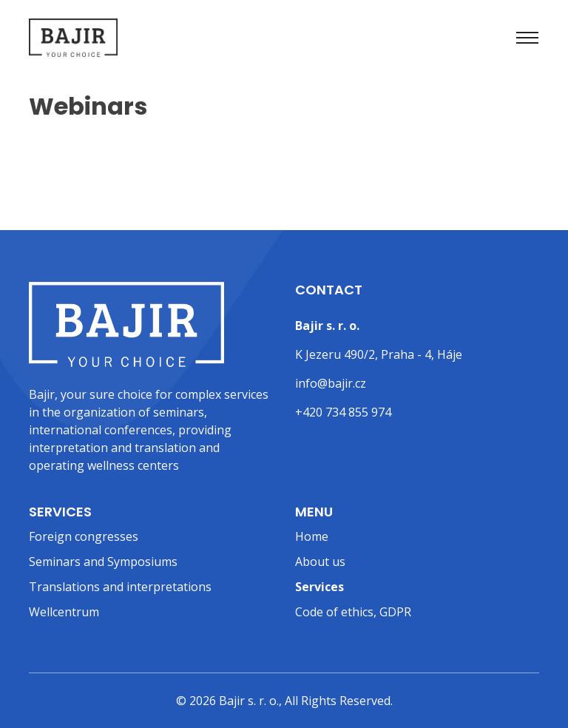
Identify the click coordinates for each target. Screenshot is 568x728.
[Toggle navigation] (527, 38)
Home (312, 536)
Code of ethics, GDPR (353, 612)
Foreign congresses (84, 536)
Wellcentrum (64, 612)
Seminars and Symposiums (103, 562)
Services (319, 587)
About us (320, 562)
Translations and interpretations (120, 587)
